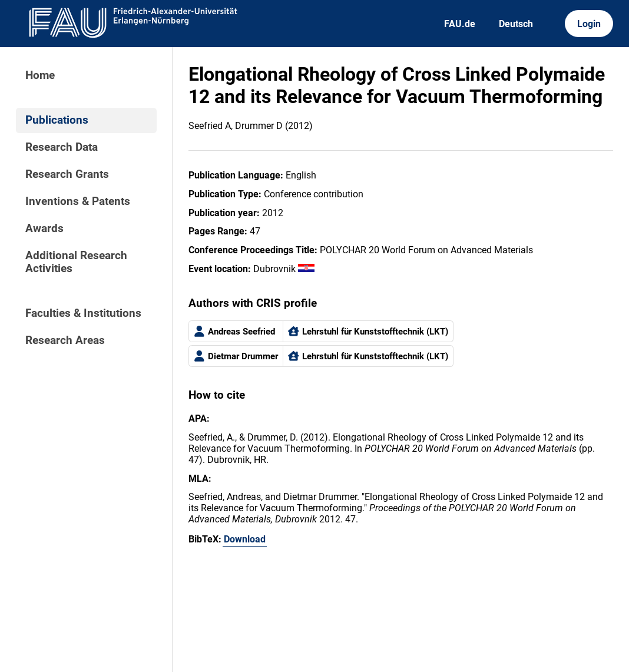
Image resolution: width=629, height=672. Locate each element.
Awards (44, 229)
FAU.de (460, 24)
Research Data (62, 147)
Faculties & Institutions (83, 313)
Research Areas (65, 340)
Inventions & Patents (78, 201)
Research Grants (67, 174)
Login (589, 24)
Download (245, 539)
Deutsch (516, 24)
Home (40, 75)
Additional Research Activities (76, 262)
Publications (57, 120)
